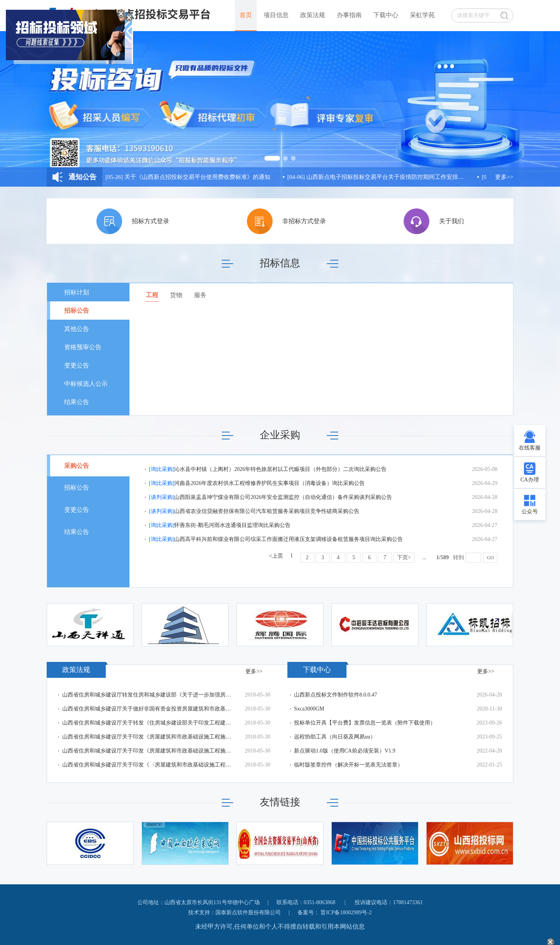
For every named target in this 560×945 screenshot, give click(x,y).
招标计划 (77, 292)
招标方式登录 (150, 221)
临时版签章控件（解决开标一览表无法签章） (348, 765)
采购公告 (77, 466)
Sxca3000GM (309, 709)
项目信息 (276, 15)
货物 (176, 295)
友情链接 (280, 802)
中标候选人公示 (86, 384)
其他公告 (77, 329)
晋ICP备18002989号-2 (346, 913)
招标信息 (280, 263)
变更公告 (77, 365)
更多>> (504, 177)
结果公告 (77, 402)
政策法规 (313, 15)
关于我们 (451, 221)
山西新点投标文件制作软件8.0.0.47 (336, 695)
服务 (200, 295)
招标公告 (77, 311)
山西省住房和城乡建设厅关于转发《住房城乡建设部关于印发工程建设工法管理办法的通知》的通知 (148, 723)
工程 (152, 295)
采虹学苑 (422, 15)
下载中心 (386, 15)
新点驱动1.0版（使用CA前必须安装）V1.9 (345, 751)
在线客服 (530, 448)
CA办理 (529, 480)
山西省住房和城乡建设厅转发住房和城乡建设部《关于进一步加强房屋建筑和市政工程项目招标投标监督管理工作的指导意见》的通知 (148, 695)
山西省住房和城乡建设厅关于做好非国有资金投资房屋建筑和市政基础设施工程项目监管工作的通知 (148, 709)
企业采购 (280, 435)
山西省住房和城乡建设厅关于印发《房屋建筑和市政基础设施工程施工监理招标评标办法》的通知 (148, 751)
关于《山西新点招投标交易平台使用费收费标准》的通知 (189, 177)
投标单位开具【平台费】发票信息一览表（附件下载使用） (365, 723)
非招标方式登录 (304, 221)
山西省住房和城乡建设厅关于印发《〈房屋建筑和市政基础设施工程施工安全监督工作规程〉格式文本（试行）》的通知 (148, 765)
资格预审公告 (83, 347)
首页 (246, 15)
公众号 (530, 512)
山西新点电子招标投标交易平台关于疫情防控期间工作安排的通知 (377, 177)
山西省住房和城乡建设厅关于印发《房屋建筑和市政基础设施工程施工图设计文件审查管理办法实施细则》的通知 (148, 737)
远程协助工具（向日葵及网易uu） (335, 737)
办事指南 (349, 15)
